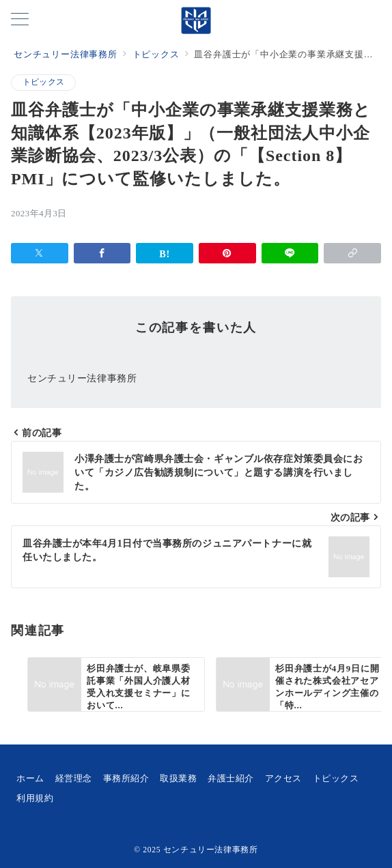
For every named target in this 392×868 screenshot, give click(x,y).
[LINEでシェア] (290, 253)
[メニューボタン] (20, 20)
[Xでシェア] (40, 253)
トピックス (43, 82)
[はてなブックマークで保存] (165, 253)
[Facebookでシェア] (102, 253)
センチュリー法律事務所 (211, 850)
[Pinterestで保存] (227, 253)
